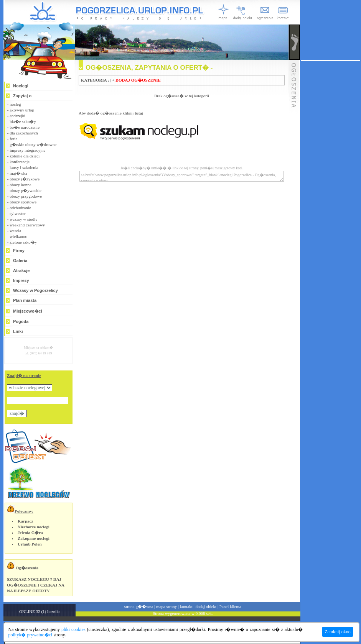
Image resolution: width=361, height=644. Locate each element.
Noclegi (21, 86)
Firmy (19, 251)
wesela (15, 231)
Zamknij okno (338, 632)
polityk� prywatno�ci (30, 635)
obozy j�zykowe (25, 179)
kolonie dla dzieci (25, 156)
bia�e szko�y (23, 121)
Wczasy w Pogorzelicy (35, 290)
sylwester (18, 213)
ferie (13, 139)
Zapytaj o (22, 96)
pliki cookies (73, 629)
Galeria (20, 261)
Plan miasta (25, 300)
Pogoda (21, 321)
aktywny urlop (22, 110)
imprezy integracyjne (27, 150)
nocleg (15, 104)
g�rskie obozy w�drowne (33, 144)
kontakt (186, 606)
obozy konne (21, 185)
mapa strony (166, 606)
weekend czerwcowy (27, 225)
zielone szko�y (23, 242)
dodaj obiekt (206, 606)
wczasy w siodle (23, 219)
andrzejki (17, 116)
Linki (18, 331)
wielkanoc (18, 236)
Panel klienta (230, 606)
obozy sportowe (23, 202)
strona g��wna (139, 606)
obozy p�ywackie (26, 190)
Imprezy (21, 280)
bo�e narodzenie (25, 127)
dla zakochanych (24, 133)
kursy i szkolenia (24, 167)
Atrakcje (21, 270)
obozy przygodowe (26, 196)
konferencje (20, 162)
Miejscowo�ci (28, 311)
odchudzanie (20, 208)
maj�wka (18, 173)
